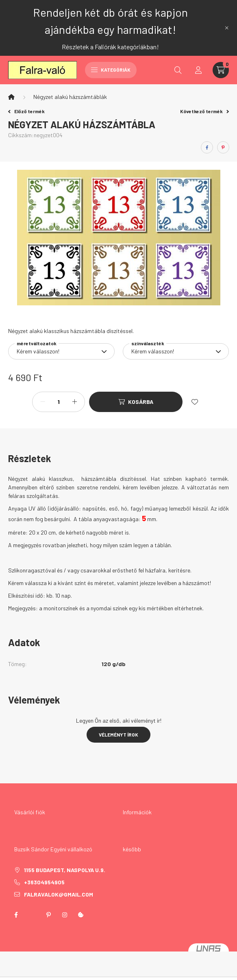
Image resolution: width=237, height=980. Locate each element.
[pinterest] (223, 147)
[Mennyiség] (59, 402)
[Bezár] (227, 28)
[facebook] (207, 147)
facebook (16, 915)
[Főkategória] (11, 97)
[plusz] (74, 402)
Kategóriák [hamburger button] (111, 70)
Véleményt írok (118, 734)
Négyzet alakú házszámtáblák (70, 97)
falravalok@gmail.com (59, 894)
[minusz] (43, 402)
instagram (65, 915)
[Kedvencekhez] (195, 402)
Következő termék (204, 111)
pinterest (48, 915)
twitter (32, 915)
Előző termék (26, 111)
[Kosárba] (136, 402)
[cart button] (221, 70)
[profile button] (198, 70)
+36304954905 (44, 882)
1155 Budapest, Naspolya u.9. (65, 870)
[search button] (178, 70)
